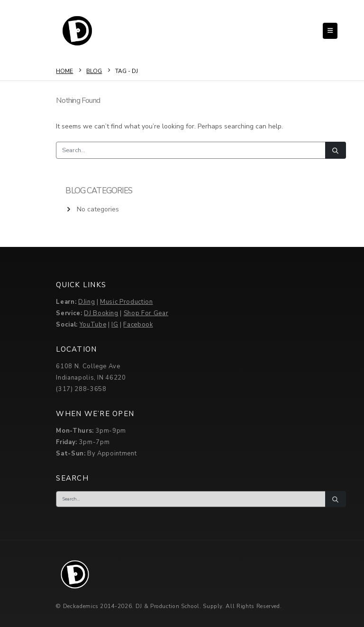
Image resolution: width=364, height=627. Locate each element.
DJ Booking (101, 313)
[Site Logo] (77, 31)
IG (115, 325)
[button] (330, 31)
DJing (86, 302)
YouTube (93, 325)
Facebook (138, 325)
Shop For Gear (146, 313)
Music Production (126, 302)
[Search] (336, 150)
